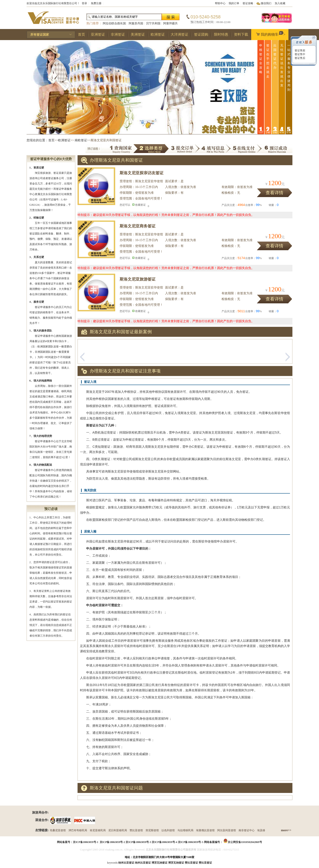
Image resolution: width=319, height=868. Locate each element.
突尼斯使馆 (152, 830)
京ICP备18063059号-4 (164, 842)
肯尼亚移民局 (98, 830)
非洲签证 (118, 34)
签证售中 (300, 54)
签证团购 (201, 34)
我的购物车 (270, 34)
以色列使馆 (168, 830)
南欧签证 (81, 140)
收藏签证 (140, 205)
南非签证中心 (247, 830)
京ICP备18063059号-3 (138, 842)
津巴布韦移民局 (78, 830)
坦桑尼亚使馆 (58, 830)
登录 (84, 3)
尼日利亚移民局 (118, 830)
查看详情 (274, 193)
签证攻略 (248, 3)
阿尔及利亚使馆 (227, 830)
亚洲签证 (98, 34)
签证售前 (300, 50)
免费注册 (96, 3)
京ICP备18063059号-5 (191, 842)
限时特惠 (221, 34)
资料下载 (241, 34)
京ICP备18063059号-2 (112, 842)
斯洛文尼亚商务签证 (138, 226)
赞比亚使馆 (136, 830)
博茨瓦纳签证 (176, 863)
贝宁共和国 (153, 23)
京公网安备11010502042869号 (245, 842)
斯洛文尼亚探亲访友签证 (142, 173)
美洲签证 (138, 34)
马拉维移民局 (185, 830)
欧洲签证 (158, 34)
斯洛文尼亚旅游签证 (138, 279)
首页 (82, 34)
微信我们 (266, 3)
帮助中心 (220, 3)
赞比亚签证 (205, 863)
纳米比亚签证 (143, 863)
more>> (286, 830)
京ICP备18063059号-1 (86, 842)
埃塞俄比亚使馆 (205, 830)
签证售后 (300, 58)
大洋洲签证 (179, 34)
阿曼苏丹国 (136, 23)
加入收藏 (280, 3)
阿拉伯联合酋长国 (114, 23)
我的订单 (234, 3)
